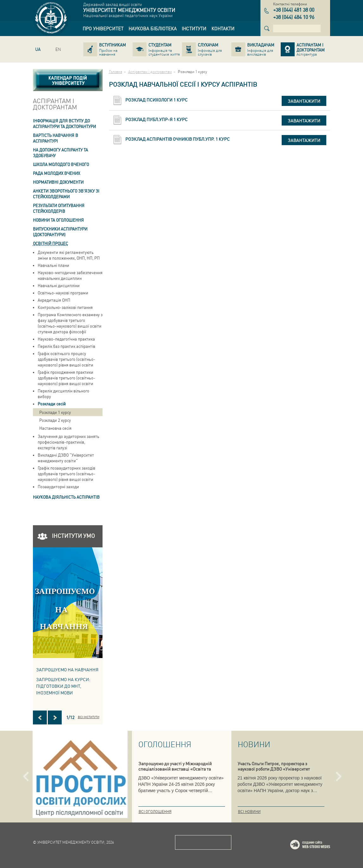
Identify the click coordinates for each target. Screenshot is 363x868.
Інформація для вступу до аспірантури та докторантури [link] (64, 123)
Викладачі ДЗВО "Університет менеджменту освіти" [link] (66, 458)
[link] (103, 28)
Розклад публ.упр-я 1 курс (156, 119)
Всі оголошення (155, 812)
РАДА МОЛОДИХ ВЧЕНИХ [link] (56, 173)
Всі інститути (89, 717)
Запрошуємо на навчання (67, 669)
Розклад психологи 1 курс (156, 100)
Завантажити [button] (304, 101)
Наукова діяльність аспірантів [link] (66, 497)
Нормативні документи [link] (58, 182)
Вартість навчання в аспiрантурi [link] (56, 138)
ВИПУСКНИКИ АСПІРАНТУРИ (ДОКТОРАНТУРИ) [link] (60, 232)
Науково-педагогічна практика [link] (66, 339)
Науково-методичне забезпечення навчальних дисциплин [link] (70, 275)
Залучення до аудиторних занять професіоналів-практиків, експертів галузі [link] (69, 442)
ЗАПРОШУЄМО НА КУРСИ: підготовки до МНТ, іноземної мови (63, 686)
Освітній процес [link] (50, 243)
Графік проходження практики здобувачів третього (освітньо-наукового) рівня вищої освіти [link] (66, 378)
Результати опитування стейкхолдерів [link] (59, 208)
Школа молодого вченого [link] (61, 164)
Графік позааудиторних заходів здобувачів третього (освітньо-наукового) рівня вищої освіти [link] (66, 474)
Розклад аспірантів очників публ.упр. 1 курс (178, 139)
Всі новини (249, 812)
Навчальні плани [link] (53, 265)
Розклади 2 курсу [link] (55, 420)
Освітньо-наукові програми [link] (63, 293)
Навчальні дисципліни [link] (59, 285)
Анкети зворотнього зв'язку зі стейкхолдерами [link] (66, 194)
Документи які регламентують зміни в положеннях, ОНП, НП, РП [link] (69, 255)
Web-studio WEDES (318, 846)
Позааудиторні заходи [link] (58, 486)
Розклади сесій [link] (52, 404)
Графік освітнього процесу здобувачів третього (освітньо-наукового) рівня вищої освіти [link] (66, 359)
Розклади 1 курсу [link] (55, 412)
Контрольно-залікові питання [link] (65, 307)
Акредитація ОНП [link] (54, 300)
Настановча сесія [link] (55, 428)
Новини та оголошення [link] (58, 220)
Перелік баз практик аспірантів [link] (66, 346)
